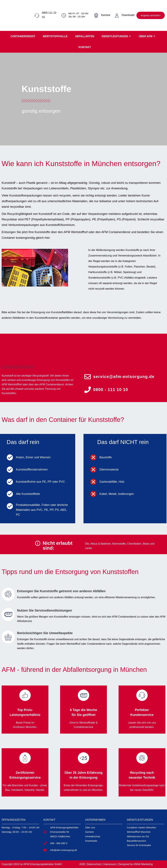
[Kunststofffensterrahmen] (10, 470)
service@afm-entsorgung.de (124, 377)
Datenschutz (94, 864)
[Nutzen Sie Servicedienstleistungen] (8, 614)
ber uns (91, 827)
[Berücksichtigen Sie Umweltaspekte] (8, 637)
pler (146, 845)
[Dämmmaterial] (93, 470)
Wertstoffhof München (139, 832)
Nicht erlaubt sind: (58, 545)
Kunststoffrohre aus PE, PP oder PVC (40, 482)
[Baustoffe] (93, 457)
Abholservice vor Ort (138, 836)
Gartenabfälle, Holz (112, 482)
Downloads (128, 15)
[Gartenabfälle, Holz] (93, 482)
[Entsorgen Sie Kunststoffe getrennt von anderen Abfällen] (8, 594)
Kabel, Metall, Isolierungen (117, 494)
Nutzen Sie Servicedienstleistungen (45, 610)
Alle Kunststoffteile (28, 494)
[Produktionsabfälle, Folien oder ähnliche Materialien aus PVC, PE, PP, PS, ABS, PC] (10, 506)
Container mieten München (141, 827)
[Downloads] (117, 15)
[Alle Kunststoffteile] (10, 494)
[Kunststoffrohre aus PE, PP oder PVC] (10, 482)
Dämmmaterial (109, 470)
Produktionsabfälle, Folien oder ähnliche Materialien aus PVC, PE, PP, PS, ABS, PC (42, 510)
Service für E (134, 845)
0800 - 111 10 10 (111, 390)
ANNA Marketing (143, 864)
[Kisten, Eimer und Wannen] (10, 457)
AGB (82, 864)
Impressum (110, 864)
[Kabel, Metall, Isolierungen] (93, 494)
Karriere (106, 15)
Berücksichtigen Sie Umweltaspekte (45, 633)
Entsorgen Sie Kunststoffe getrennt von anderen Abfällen (61, 591)
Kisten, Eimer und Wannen (33, 457)
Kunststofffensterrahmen (32, 470)
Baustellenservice (136, 841)
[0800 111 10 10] (37, 15)
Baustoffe (106, 457)
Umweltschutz (93, 836)
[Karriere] (96, 15)
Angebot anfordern (151, 15)
